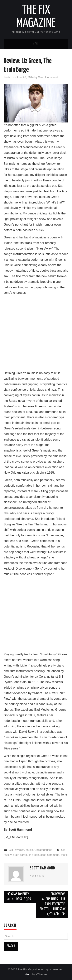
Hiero (28, 974)
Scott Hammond (48, 77)
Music (29, 850)
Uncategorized (43, 850)
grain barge (20, 855)
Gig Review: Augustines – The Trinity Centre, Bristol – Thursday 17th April (53, 904)
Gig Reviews (16, 850)
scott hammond (50, 855)
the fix (65, 855)
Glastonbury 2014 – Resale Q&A (19, 897)
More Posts (37, 876)
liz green (34, 855)
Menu (36, 44)
